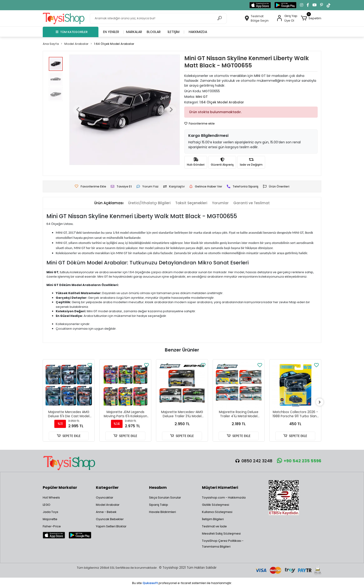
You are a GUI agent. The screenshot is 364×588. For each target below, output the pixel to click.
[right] (321, 402)
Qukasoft (150, 583)
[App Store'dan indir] (260, 5)
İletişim (174, 32)
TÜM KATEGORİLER (72, 32)
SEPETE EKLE (69, 436)
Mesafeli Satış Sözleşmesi (221, 534)
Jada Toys (50, 512)
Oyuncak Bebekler (110, 519)
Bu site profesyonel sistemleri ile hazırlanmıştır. (182, 583)
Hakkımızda (198, 32)
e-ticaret (184, 583)
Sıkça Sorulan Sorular (165, 498)
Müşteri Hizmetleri (220, 488)
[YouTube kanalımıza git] (315, 5)
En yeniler (111, 32)
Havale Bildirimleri (162, 512)
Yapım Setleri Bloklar (111, 526)
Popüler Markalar (60, 488)
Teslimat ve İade (214, 526)
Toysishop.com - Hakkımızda (224, 498)
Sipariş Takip (159, 505)
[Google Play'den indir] (285, 5)
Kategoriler (107, 488)
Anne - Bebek (106, 512)
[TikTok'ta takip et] (328, 5)
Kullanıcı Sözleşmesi (217, 512)
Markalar (134, 32)
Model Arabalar (108, 505)
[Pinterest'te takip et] (322, 5)
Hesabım (158, 488)
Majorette (50, 519)
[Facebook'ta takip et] (308, 5)
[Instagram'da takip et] (302, 5)
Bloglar (154, 32)
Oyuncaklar (105, 498)
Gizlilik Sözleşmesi (216, 505)
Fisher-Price (52, 526)
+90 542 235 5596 (299, 461)
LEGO (47, 505)
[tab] (109, 203)
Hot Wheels (51, 498)
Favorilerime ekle (200, 123)
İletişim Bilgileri (213, 519)
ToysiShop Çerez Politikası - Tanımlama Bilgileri (223, 544)
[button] (311, 18)
